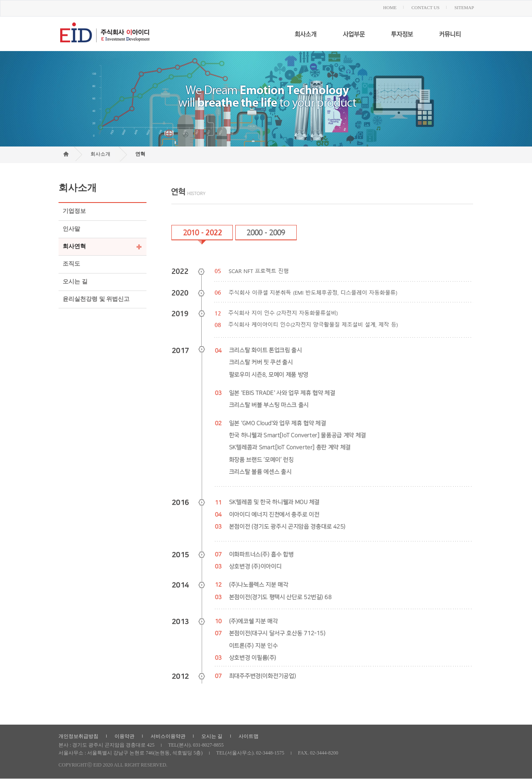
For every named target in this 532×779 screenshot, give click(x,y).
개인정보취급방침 (78, 736)
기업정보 (74, 211)
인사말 (71, 229)
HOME (390, 7)
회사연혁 (74, 246)
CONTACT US (425, 7)
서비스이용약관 (168, 736)
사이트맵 (249, 736)
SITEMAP (464, 7)
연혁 (140, 154)
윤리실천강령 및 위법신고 (96, 299)
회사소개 (100, 154)
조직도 (71, 264)
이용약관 (124, 736)
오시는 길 (75, 282)
